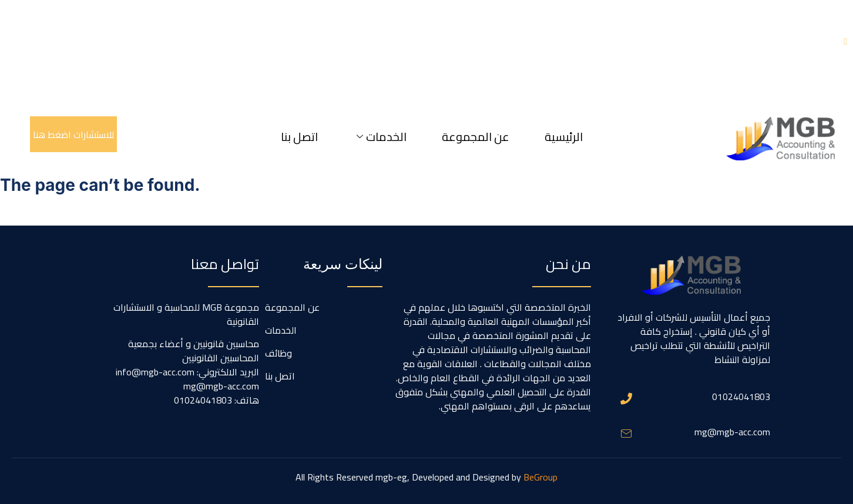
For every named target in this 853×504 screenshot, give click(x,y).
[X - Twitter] (845, 41)
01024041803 (741, 397)
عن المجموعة (476, 137)
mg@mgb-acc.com (732, 432)
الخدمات (382, 137)
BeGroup (540, 477)
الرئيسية (564, 137)
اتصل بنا (299, 137)
